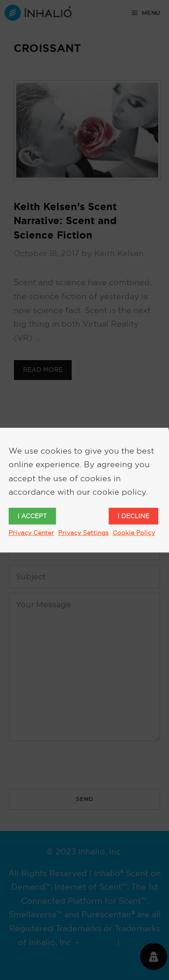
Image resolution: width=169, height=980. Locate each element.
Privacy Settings (83, 533)
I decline (133, 516)
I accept (32, 516)
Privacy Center (31, 533)
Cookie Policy (134, 533)
